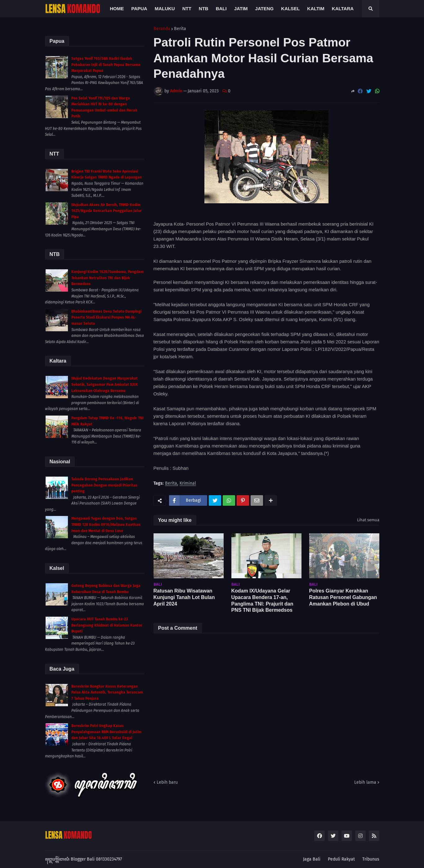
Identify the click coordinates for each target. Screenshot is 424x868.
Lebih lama (365, 782)
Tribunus (371, 859)
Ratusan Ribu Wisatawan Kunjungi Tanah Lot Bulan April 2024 (184, 597)
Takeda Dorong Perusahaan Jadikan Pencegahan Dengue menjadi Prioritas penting (104, 485)
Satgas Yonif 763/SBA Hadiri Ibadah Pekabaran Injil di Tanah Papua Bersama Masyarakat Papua (106, 65)
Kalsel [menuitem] (290, 9)
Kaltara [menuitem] (343, 9)
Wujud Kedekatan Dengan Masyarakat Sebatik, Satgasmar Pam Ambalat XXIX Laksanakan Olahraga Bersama (105, 384)
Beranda (162, 29)
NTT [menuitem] (187, 9)
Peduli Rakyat (341, 859)
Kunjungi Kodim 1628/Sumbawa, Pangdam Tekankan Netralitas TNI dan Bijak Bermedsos (107, 278)
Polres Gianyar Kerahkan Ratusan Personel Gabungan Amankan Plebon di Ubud (343, 597)
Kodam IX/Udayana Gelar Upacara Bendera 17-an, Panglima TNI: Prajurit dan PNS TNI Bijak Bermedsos (262, 600)
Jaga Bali (312, 859)
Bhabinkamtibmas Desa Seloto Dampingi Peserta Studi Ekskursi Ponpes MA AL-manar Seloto (106, 317)
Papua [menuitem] (139, 9)
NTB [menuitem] (204, 9)
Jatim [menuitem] (241, 9)
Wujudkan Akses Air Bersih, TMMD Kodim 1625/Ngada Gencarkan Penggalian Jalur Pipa (107, 211)
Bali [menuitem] (221, 9)
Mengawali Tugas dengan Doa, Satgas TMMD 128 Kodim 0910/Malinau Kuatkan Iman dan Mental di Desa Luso (106, 524)
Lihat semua (368, 520)
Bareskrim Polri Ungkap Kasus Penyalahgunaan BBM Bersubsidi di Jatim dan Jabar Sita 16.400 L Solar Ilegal (106, 732)
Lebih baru (167, 782)
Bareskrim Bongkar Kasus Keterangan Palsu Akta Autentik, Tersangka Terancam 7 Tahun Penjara (107, 692)
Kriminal (188, 484)
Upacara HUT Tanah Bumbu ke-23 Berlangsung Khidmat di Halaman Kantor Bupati (107, 625)
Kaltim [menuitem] (316, 9)
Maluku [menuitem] (165, 9)
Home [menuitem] (117, 9)
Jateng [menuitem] (265, 9)
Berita (180, 29)
